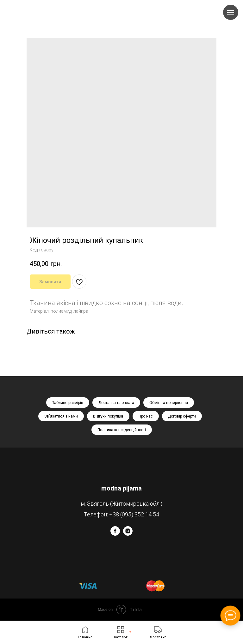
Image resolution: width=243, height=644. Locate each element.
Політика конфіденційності (122, 430)
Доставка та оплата (116, 403)
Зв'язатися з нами (61, 416)
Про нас (146, 416)
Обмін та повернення (169, 403)
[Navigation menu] (231, 12)
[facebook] (115, 534)
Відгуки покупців (108, 416)
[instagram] (128, 534)
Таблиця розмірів (68, 403)
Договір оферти (182, 416)
